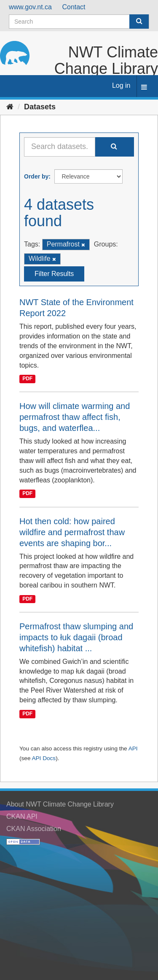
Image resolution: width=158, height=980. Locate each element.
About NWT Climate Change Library (60, 804)
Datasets (40, 107)
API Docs (44, 758)
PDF (27, 379)
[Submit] (139, 22)
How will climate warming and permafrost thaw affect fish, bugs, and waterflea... (75, 417)
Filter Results (54, 274)
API (133, 749)
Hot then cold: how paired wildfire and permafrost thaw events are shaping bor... (72, 532)
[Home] (10, 107)
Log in (121, 85)
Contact (74, 7)
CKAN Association (34, 829)
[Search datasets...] (60, 147)
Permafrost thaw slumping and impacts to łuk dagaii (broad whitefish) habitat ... (76, 637)
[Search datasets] (79, 22)
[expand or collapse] (144, 88)
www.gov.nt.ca (30, 7)
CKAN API (22, 816)
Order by (36, 176)
